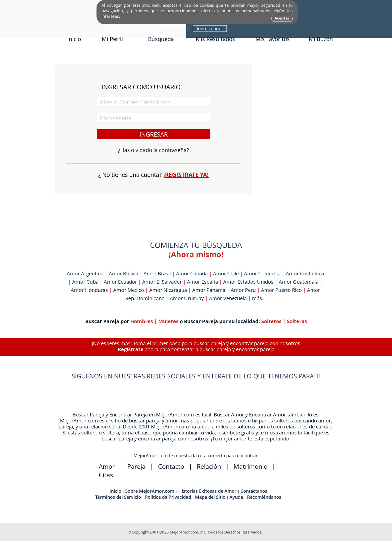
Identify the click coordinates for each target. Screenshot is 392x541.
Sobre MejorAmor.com (150, 491)
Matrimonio (250, 466)
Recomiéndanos (264, 497)
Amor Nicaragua (168, 290)
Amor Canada (192, 274)
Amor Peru (243, 290)
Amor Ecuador (120, 282)
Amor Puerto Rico (281, 290)
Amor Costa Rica (305, 274)
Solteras (297, 321)
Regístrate (131, 349)
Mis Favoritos (273, 39)
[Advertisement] (300, 139)
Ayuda (236, 497)
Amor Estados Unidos (248, 282)
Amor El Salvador (162, 282)
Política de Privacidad (168, 497)
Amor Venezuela (228, 298)
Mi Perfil (112, 39)
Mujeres (168, 321)
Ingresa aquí (210, 29)
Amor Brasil (157, 274)
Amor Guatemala (299, 282)
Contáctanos (254, 491)
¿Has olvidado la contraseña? (153, 150)
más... (259, 298)
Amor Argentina (85, 274)
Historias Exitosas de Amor (207, 491)
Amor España (202, 282)
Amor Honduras (89, 290)
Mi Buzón (321, 39)
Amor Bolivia (123, 274)
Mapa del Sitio (210, 497)
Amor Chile (226, 274)
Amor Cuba (85, 282)
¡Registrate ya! (186, 175)
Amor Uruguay (187, 298)
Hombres (142, 321)
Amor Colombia (262, 274)
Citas (106, 475)
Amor (107, 466)
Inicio (74, 39)
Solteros (271, 321)
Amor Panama (209, 290)
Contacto (171, 466)
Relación (209, 466)
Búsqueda (161, 39)
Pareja (136, 466)
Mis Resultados (215, 39)
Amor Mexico (129, 290)
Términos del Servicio (118, 497)
